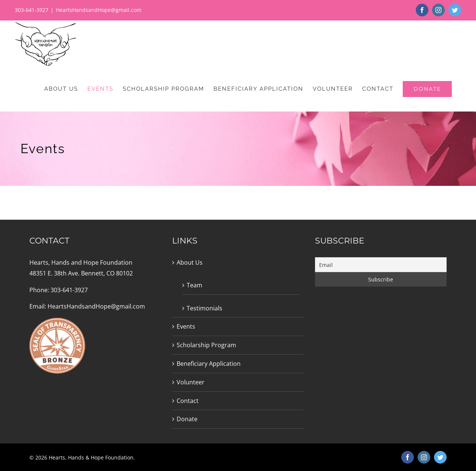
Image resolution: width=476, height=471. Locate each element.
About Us (190, 262)
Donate (187, 419)
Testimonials (205, 308)
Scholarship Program (206, 345)
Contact (188, 401)
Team (194, 285)
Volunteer (191, 382)
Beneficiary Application (209, 364)
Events (186, 326)
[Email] (381, 265)
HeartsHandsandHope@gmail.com (99, 10)
